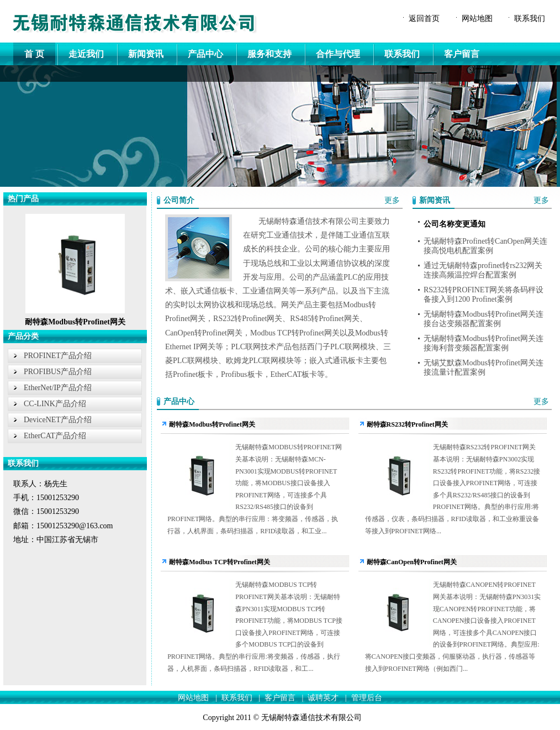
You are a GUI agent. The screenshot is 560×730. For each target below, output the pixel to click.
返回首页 (424, 19)
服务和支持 (270, 54)
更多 (392, 200)
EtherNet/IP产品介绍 (58, 388)
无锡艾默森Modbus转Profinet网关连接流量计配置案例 (484, 367)
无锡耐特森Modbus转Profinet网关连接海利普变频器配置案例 (484, 343)
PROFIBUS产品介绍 (58, 372)
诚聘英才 (323, 698)
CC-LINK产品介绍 (55, 404)
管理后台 (367, 698)
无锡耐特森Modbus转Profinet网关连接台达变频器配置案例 (484, 319)
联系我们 (530, 19)
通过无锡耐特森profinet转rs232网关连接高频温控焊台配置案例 (483, 270)
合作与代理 (338, 54)
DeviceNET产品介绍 (58, 420)
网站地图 (477, 19)
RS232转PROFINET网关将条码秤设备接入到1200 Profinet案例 (484, 295)
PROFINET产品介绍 (58, 356)
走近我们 (86, 54)
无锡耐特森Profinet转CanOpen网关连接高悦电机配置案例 (485, 246)
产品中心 (205, 54)
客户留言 (462, 54)
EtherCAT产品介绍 (55, 436)
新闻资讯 (146, 54)
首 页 (34, 54)
